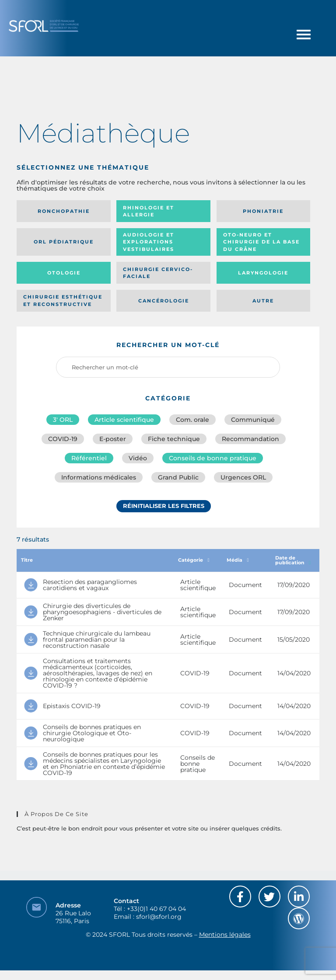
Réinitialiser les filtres (164, 506)
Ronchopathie (64, 211)
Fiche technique (174, 439)
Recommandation (250, 439)
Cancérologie (164, 301)
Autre (263, 301)
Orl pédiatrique (64, 242)
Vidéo (138, 458)
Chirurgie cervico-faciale (158, 273)
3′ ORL (63, 420)
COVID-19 (63, 439)
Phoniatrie (263, 211)
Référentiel (89, 458)
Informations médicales (99, 477)
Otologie (64, 273)
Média (238, 560)
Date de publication (293, 560)
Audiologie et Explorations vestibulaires (149, 242)
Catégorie (194, 560)
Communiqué (253, 420)
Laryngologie (263, 273)
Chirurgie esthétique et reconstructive (63, 301)
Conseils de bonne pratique (213, 458)
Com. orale (192, 420)
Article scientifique (124, 420)
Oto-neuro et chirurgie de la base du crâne (261, 242)
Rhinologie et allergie (149, 211)
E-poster (113, 439)
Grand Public (178, 477)
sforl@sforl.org (159, 917)
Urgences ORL (243, 477)
